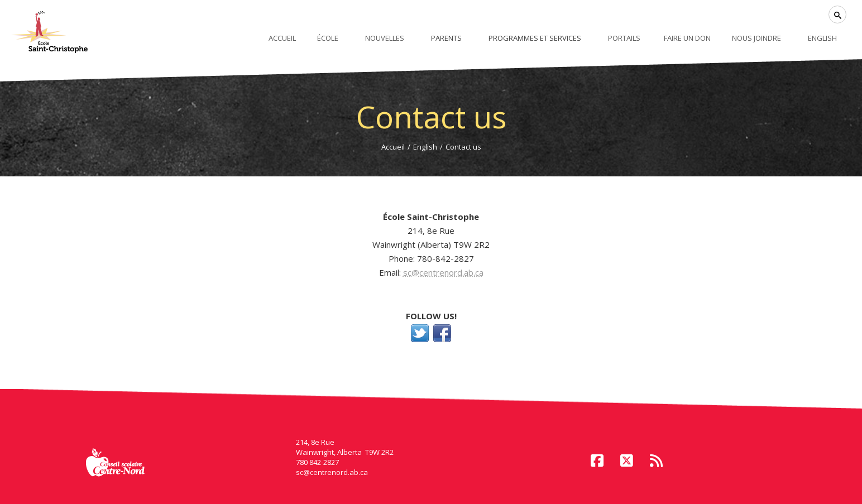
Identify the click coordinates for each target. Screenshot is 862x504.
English (425, 147)
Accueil (393, 147)
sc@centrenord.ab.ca (443, 272)
